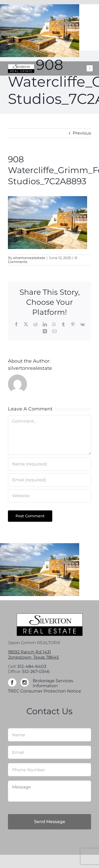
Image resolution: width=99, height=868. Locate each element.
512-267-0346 (36, 671)
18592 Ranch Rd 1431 (29, 652)
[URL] (49, 496)
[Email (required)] (49, 480)
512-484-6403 (32, 666)
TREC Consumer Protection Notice (44, 691)
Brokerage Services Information (53, 683)
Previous (82, 133)
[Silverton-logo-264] (21, 66)
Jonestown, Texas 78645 (33, 657)
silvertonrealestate (29, 258)
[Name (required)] (49, 464)
